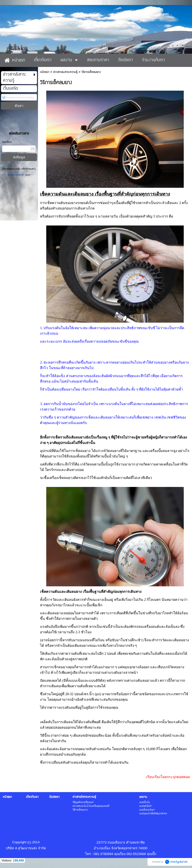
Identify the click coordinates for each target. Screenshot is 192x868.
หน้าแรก (45, 72)
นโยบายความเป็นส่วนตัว (16, 175)
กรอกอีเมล (7, 142)
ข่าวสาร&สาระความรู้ (65, 72)
